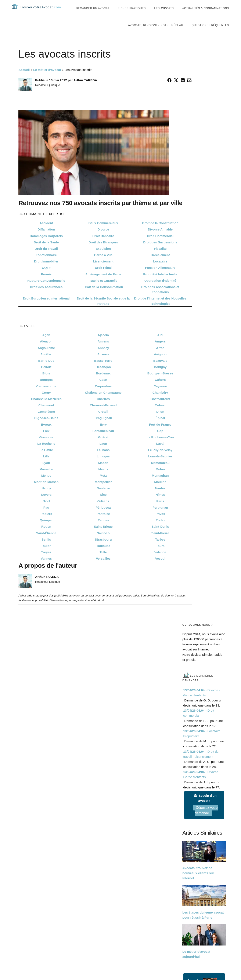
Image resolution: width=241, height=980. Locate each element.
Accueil (24, 78)
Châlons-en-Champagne (103, 401)
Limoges (103, 464)
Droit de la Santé (46, 250)
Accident (46, 231)
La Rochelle (46, 452)
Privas (160, 522)
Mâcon (103, 471)
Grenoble (46, 445)
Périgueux (103, 516)
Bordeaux (103, 381)
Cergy (46, 401)
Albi (160, 343)
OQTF (46, 276)
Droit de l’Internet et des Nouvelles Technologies (160, 309)
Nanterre (103, 496)
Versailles (103, 567)
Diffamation (46, 237)
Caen (103, 388)
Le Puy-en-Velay (160, 458)
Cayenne (160, 394)
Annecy (103, 356)
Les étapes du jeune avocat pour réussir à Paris (203, 923)
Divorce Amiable (160, 237)
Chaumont (46, 413)
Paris (160, 509)
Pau (46, 516)
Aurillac (46, 362)
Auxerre (103, 362)
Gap (160, 439)
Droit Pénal (103, 276)
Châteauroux (160, 407)
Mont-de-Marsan (46, 490)
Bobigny (160, 375)
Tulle (103, 560)
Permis (46, 282)
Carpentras (103, 394)
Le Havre (46, 458)
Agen (46, 343)
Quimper (46, 528)
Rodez (160, 528)
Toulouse (103, 554)
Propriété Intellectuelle (160, 282)
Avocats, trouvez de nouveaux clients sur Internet (198, 881)
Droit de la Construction (160, 231)
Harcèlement (160, 263)
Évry (103, 432)
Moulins (160, 490)
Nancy (46, 496)
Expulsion (103, 257)
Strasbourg (103, 547)
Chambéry (160, 401)
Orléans (103, 509)
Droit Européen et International (46, 306)
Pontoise (103, 522)
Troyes (46, 560)
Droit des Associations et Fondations (160, 297)
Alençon (46, 349)
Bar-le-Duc (46, 369)
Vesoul (160, 567)
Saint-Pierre (160, 541)
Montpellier (103, 490)
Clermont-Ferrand (103, 413)
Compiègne (46, 420)
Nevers (46, 503)
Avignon (160, 362)
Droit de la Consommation (103, 295)
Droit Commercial (160, 244)
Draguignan (103, 426)
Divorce (103, 237)
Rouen (46, 535)
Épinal (160, 426)
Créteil (103, 420)
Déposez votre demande (206, 818)
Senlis (46, 547)
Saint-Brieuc (103, 535)
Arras (160, 356)
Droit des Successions (160, 250)
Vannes (46, 567)
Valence (160, 560)
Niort (46, 509)
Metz (103, 484)
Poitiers (46, 522)
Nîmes (160, 503)
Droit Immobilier (46, 269)
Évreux (46, 432)
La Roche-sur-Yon (160, 445)
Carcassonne (46, 394)
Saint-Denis (160, 535)
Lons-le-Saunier (160, 464)
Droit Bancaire (103, 244)
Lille (46, 464)
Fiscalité (160, 257)
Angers (160, 349)
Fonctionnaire (46, 263)
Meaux (103, 477)
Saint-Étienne (46, 541)
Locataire (160, 269)
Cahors (160, 388)
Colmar (160, 413)
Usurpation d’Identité (160, 289)
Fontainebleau (103, 439)
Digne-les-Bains (46, 426)
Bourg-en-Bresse (160, 381)
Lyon (46, 471)
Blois (46, 381)
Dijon (160, 420)
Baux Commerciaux (103, 231)
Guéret (103, 445)
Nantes (160, 496)
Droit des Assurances (46, 295)
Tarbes (160, 547)
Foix (46, 439)
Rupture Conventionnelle (46, 289)
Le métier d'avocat (47, 78)
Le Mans (103, 458)
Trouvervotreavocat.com (37, 11)
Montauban (160, 484)
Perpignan (160, 516)
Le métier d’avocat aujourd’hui (196, 962)
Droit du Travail (46, 257)
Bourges (46, 388)
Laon (103, 452)
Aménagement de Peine (103, 282)
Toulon (46, 554)
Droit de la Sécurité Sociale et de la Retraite (103, 309)
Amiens (103, 349)
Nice (103, 503)
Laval (160, 452)
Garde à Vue (103, 263)
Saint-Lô (103, 541)
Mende (46, 484)
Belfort (46, 375)
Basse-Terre (103, 369)
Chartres (103, 407)
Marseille (46, 477)
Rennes (103, 528)
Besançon (103, 375)
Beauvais (160, 369)
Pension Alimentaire (160, 276)
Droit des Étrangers (103, 250)
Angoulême (46, 356)
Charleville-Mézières (46, 407)
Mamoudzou (160, 471)
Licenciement (103, 269)
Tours (160, 554)
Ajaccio (103, 343)
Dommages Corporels (46, 244)
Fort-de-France (160, 432)
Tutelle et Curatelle (103, 289)
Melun (160, 477)
